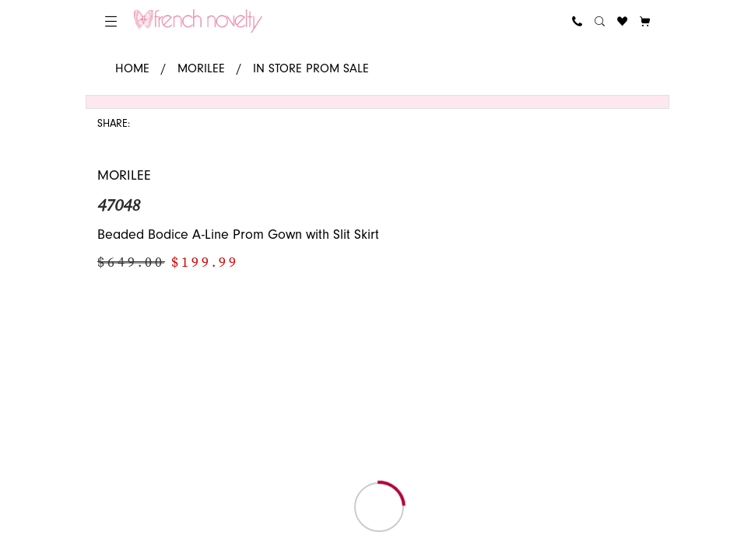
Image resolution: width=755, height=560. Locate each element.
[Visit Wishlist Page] (622, 21)
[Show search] (600, 21)
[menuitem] (111, 21)
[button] (111, 21)
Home (132, 68)
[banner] (198, 21)
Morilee (201, 68)
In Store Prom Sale (311, 68)
